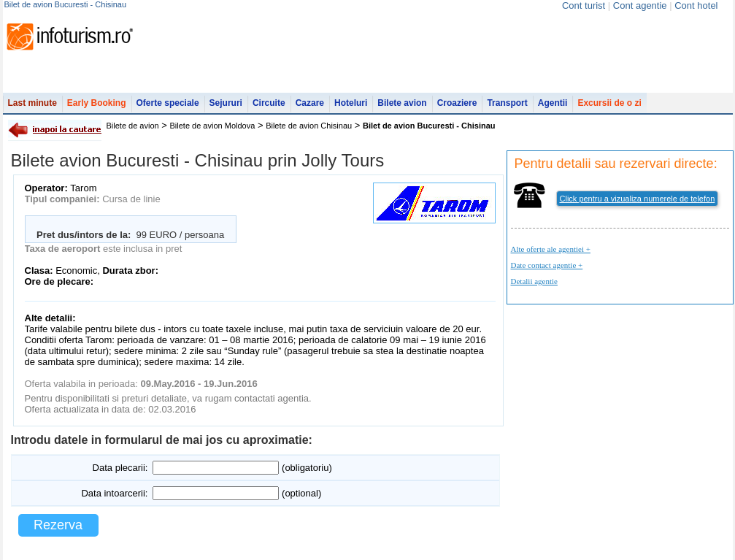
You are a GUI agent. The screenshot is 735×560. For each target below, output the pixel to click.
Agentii (553, 103)
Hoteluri (351, 103)
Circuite (269, 103)
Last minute (32, 103)
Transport (507, 103)
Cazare (310, 103)
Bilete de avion (133, 126)
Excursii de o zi (609, 103)
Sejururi (226, 103)
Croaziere (457, 103)
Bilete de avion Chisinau (309, 126)
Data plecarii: (120, 468)
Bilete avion (402, 103)
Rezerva (58, 525)
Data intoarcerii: (114, 493)
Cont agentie (640, 5)
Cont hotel (696, 5)
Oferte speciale (168, 103)
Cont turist (584, 5)
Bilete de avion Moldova (213, 126)
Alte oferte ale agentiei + (551, 249)
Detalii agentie (534, 281)
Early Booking (97, 103)
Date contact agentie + (547, 265)
